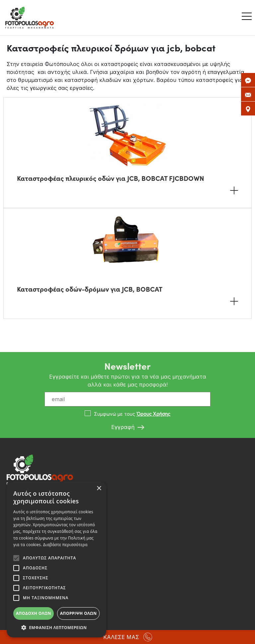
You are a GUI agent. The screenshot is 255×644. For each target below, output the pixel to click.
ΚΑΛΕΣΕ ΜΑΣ (128, 637)
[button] (56, 627)
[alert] (56, 559)
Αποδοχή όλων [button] (34, 613)
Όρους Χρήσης (153, 414)
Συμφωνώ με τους (132, 414)
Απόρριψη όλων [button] (78, 613)
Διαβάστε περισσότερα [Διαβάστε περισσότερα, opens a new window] (65, 545)
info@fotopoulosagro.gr (40, 561)
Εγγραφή (128, 427)
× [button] (99, 489)
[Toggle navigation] (248, 18)
